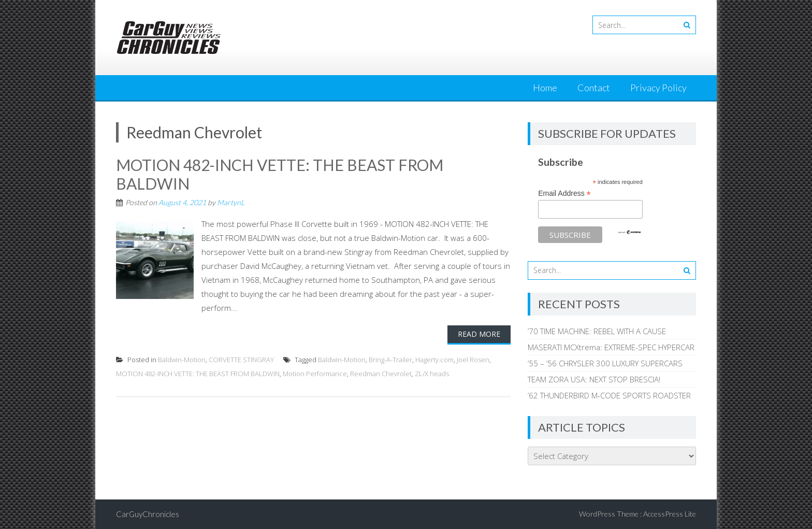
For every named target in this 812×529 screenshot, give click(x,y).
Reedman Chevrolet (381, 374)
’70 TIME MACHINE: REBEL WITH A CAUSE (597, 331)
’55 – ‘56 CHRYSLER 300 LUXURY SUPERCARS (605, 363)
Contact (594, 88)
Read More (479, 334)
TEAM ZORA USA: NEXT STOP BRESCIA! (594, 379)
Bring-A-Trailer (390, 360)
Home (545, 88)
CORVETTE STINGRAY (241, 360)
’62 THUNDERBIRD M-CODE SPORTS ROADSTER (609, 395)
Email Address (564, 194)
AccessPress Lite (670, 514)
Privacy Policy (658, 88)
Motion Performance (315, 374)
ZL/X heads (432, 374)
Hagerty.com (434, 360)
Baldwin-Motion (182, 360)
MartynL (231, 202)
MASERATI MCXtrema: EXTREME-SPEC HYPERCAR (611, 347)
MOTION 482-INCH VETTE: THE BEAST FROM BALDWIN (198, 374)
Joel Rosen (473, 360)
